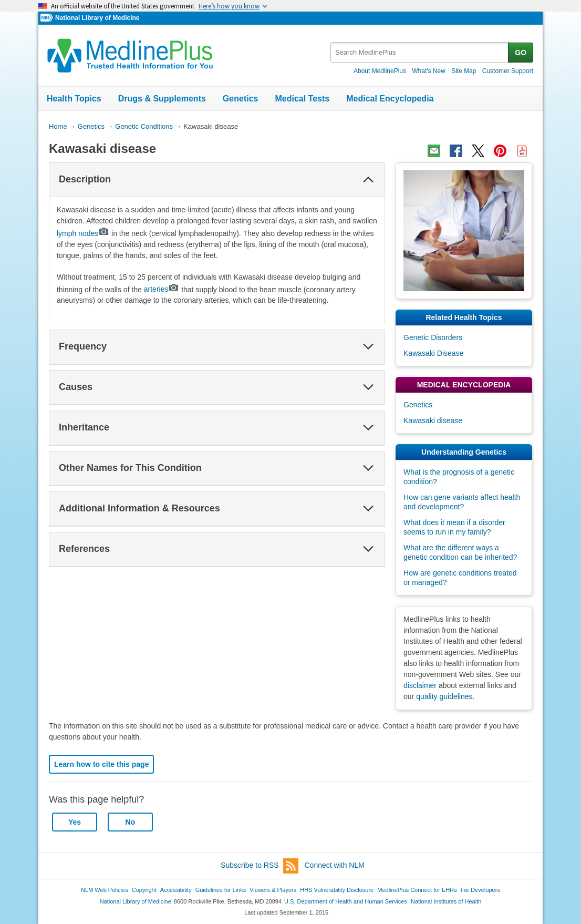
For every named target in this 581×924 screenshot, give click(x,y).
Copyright (144, 890)
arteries (162, 289)
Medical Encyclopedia (390, 99)
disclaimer (420, 685)
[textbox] (420, 52)
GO (521, 53)
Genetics (241, 99)
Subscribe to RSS (260, 866)
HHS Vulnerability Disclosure (337, 890)
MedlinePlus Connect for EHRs (417, 890)
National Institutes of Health (446, 901)
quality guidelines (444, 696)
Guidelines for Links (221, 890)
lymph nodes (83, 233)
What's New (429, 71)
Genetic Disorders (433, 337)
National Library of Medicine (97, 18)
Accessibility (176, 890)
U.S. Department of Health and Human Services (346, 901)
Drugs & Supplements (162, 99)
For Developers (480, 890)
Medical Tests (302, 99)
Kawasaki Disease (433, 353)
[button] (368, 180)
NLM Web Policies (105, 890)
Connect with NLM (335, 865)
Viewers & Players (273, 890)
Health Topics (74, 99)
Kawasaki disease (433, 420)
